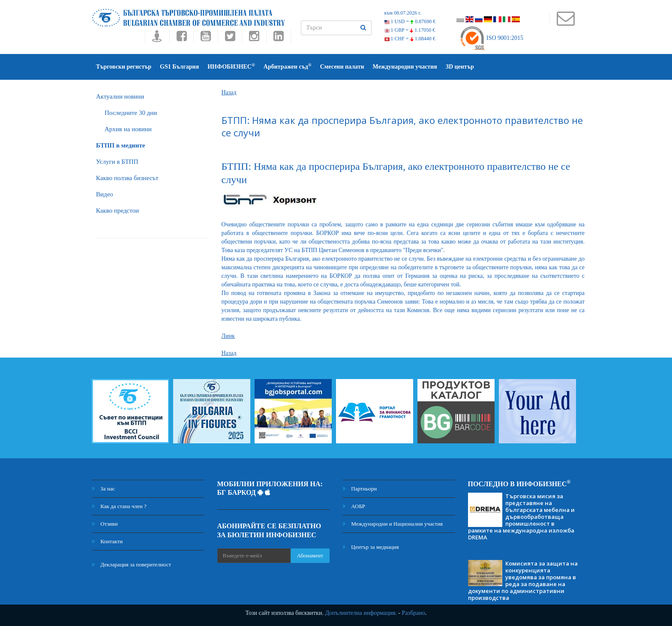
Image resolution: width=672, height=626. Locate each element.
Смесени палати (342, 67)
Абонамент (310, 555)
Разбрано (414, 613)
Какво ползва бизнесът (127, 178)
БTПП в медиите (120, 145)
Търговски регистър (124, 67)
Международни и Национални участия (393, 524)
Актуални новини (120, 96)
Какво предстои (117, 211)
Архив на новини (128, 129)
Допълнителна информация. (361, 613)
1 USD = (410, 21)
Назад (229, 92)
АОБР (354, 506)
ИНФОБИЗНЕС (231, 66)
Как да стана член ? (119, 506)
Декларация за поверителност (131, 564)
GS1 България (179, 67)
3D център (460, 67)
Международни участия (405, 67)
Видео (105, 194)
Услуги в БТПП (117, 162)
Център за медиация (371, 547)
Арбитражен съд (288, 66)
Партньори (360, 489)
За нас (103, 489)
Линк (228, 336)
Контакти (107, 541)
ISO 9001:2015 (491, 38)
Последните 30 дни (131, 113)
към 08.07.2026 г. (403, 13)
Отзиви (105, 524)
